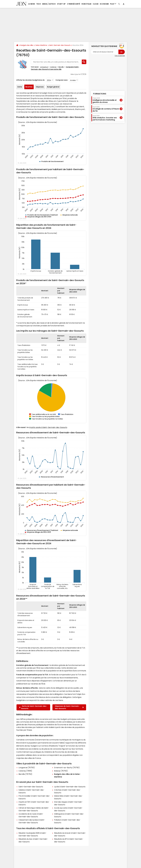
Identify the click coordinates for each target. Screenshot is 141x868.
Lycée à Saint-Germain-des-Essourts (70, 787)
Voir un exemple (120, 56)
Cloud (96, 4)
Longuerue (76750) (27, 767)
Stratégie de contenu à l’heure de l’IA (106, 109)
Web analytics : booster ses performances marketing (105, 118)
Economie (104, 4)
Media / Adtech (49, 4)
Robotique (86, 4)
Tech (38, 4)
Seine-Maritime (41, 45)
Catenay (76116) (25, 771)
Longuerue (44, 67)
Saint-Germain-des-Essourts (60, 45)
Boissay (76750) (61, 771)
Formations (100, 94)
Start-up (61, 4)
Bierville (61, 67)
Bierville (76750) (25, 774)
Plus (113, 4)
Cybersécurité (74, 4)
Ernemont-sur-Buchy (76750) (67, 767)
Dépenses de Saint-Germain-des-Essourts (69, 707)
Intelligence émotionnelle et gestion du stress (105, 100)
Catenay (53, 67)
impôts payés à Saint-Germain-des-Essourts (48, 427)
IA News (32, 4)
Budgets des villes (27, 45)
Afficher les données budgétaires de (30, 80)
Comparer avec (61, 80)
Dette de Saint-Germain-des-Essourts (33, 707)
